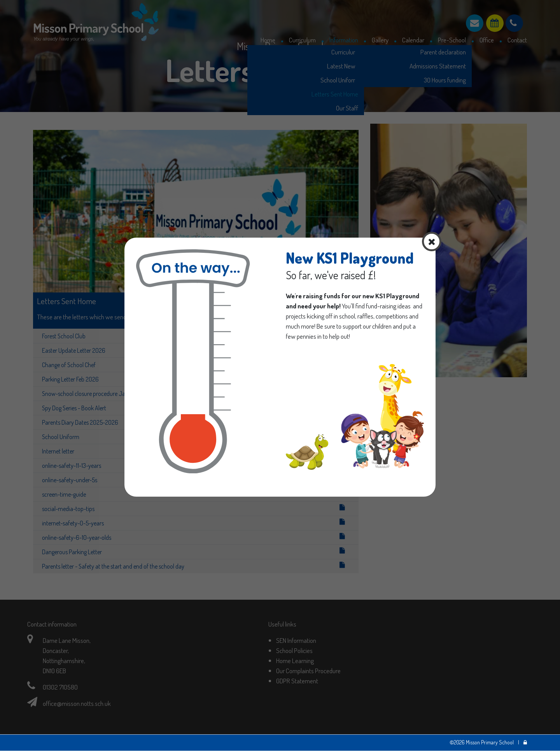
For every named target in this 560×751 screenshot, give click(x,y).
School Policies (294, 650)
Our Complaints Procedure (308, 670)
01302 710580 (60, 687)
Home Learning (295, 660)
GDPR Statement (297, 681)
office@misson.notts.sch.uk (77, 703)
